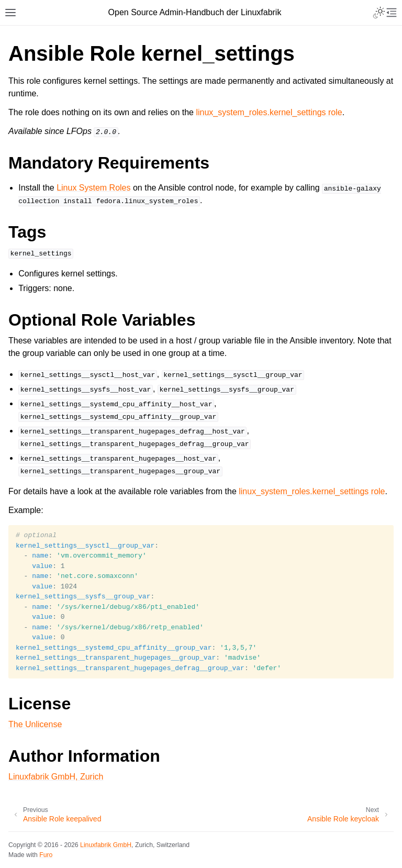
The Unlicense (35, 724)
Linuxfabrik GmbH (106, 845)
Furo (46, 855)
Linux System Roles (93, 188)
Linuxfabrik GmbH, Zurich (56, 777)
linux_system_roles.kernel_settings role (269, 112)
